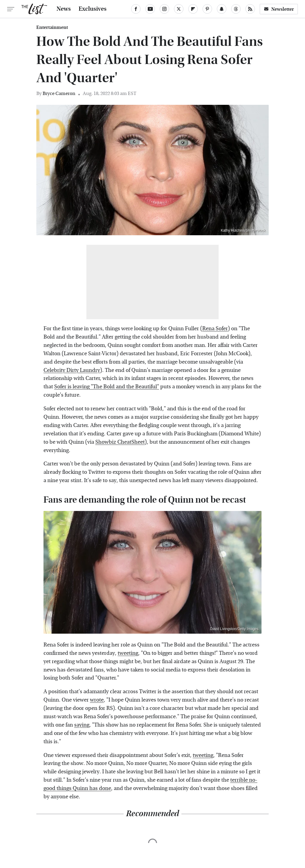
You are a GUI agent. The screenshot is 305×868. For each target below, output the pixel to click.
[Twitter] (179, 9)
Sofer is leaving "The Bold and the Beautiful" (107, 387)
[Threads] (236, 9)
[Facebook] (136, 9)
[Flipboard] (193, 9)
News (64, 9)
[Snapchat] (222, 9)
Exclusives (93, 9)
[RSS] (250, 9)
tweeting (128, 653)
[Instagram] (164, 9)
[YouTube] (150, 9)
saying (82, 725)
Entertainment (52, 27)
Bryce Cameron (59, 93)
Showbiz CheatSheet (120, 442)
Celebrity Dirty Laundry (72, 370)
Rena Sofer (215, 329)
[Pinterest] (207, 9)
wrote (97, 700)
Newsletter (279, 9)
